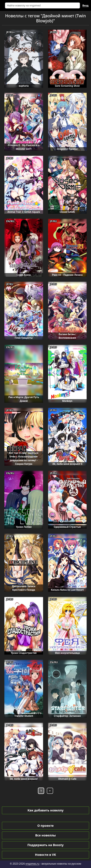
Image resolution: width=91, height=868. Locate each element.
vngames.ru (32, 864)
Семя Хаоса (24, 275)
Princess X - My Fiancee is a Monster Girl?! (24, 147)
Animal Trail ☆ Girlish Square (24, 212)
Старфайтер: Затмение (67, 716)
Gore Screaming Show (67, 86)
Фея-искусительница (67, 653)
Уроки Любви (24, 527)
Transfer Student (24, 716)
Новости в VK (45, 855)
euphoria (24, 86)
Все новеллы (46, 835)
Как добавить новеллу (45, 810)
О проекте (45, 826)
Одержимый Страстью (67, 527)
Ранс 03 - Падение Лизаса (67, 275)
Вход (85, 5)
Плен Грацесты (24, 338)
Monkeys (67, 401)
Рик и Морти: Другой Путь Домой (24, 399)
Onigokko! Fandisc (67, 149)
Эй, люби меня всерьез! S (67, 464)
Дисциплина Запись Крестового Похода (24, 588)
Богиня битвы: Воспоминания (67, 336)
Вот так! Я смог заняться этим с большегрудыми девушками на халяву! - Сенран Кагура (24, 458)
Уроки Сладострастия (24, 653)
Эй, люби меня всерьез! (24, 779)
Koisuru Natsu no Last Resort (67, 590)
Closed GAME (67, 212)
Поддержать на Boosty (46, 845)
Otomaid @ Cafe (67, 779)
